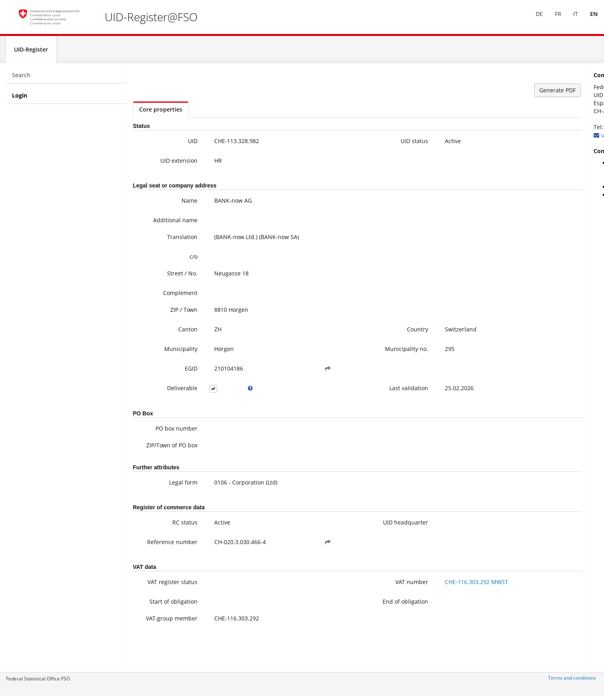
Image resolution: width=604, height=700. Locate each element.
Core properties (161, 113)
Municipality (164, 352)
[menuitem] (534, 20)
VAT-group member (167, 644)
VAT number (346, 598)
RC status (168, 533)
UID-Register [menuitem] (31, 53)
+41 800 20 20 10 (529, 130)
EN (588, 19)
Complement (164, 296)
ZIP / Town (167, 313)
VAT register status (165, 602)
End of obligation (340, 623)
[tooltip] (226, 391)
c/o (177, 260)
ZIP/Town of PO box (161, 452)
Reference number (167, 557)
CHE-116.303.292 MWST (411, 598)
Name (173, 204)
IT (570, 19)
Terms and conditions (572, 681)
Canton (171, 332)
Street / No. (166, 276)
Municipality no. (341, 352)
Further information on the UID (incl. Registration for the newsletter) (553, 174)
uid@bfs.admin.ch (527, 138)
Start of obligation (157, 623)
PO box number (160, 432)
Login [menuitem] (20, 99)
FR (552, 19)
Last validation (343, 391)
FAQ (517, 190)
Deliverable (166, 391)
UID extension (162, 164)
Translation (166, 240)
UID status (349, 144)
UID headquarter (340, 533)
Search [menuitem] (21, 78)
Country (352, 332)
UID (176, 144)
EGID (175, 372)
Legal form (167, 494)
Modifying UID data (537, 198)
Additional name (159, 223)
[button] (287, 372)
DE (534, 19)
